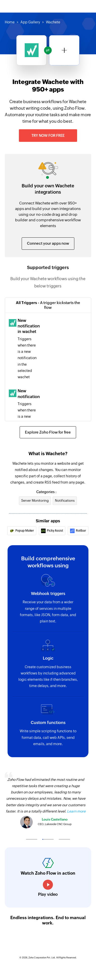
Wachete (53, 22)
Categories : (46, 492)
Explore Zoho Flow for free (48, 432)
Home (10, 22)
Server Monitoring (35, 501)
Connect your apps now (48, 243)
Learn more (76, 811)
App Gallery (30, 22)
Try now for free (48, 136)
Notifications (65, 501)
